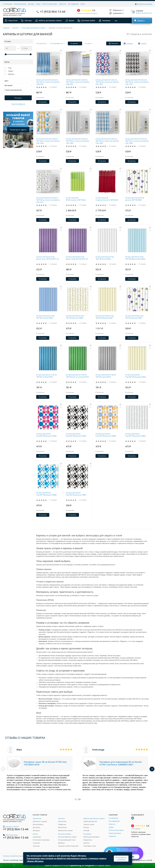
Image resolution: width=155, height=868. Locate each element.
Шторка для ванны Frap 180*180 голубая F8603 (45, 317)
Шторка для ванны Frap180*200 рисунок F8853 (76, 494)
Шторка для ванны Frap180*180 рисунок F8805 (135, 435)
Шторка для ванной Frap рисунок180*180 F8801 (135, 199)
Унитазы (26, 21)
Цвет (18, 81)
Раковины (105, 21)
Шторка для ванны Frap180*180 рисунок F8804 (106, 435)
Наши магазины (20, 4)
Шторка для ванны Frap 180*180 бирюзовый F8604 (135, 258)
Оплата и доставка (50, 4)
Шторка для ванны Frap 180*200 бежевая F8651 (105, 317)
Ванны (70, 21)
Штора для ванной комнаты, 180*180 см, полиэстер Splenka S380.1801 (48, 82)
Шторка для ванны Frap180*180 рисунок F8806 (46, 494)
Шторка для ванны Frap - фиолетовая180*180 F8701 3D (77, 258)
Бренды (31, 4)
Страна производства (18, 90)
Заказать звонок (11, 827)
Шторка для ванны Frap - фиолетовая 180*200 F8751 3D (47, 258)
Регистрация (147, 4)
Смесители (11, 21)
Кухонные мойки (86, 21)
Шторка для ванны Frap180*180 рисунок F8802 (46, 435)
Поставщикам (73, 4)
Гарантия (62, 4)
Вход (139, 4)
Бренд (18, 62)
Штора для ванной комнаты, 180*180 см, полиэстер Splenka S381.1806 (107, 141)
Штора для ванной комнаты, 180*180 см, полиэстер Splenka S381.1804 (48, 141)
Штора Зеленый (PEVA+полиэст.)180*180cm (76, 199)
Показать (18, 98)
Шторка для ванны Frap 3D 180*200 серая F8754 (106, 376)
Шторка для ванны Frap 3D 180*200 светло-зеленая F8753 (77, 376)
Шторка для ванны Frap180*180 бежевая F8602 (136, 376)
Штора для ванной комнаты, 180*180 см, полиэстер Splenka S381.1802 (107, 82)
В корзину (43, 102)
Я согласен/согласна (121, 859)
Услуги (83, 4)
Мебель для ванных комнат (48, 21)
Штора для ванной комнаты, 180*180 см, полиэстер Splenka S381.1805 (78, 141)
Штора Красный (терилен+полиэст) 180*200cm (107, 199)
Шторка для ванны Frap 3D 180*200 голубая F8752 (46, 376)
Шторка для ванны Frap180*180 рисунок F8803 (76, 435)
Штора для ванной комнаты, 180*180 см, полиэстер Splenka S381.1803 (137, 82)
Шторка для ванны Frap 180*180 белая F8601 (105, 258)
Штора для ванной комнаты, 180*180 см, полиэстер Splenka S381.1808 (137, 141)
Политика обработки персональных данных (19, 856)
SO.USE (149, 860)
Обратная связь (10, 835)
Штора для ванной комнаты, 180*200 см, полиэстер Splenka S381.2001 (48, 200)
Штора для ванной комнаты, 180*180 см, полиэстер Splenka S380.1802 (78, 82)
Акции (38, 4)
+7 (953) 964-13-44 (53, 12)
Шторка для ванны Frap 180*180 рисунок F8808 (75, 317)
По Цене (18, 41)
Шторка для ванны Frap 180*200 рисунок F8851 (134, 317)
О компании (8, 4)
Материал (18, 85)
